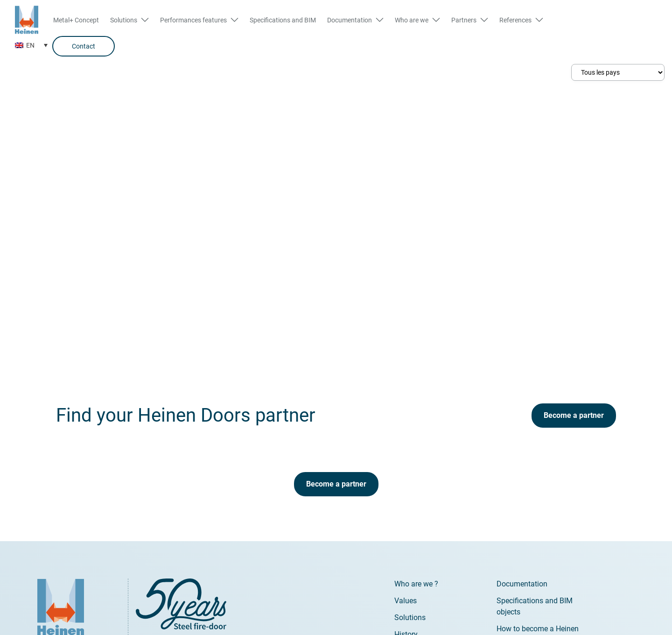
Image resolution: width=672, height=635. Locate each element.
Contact (84, 46)
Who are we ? (416, 584)
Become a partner (574, 415)
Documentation (522, 584)
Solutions (410, 617)
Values (406, 601)
